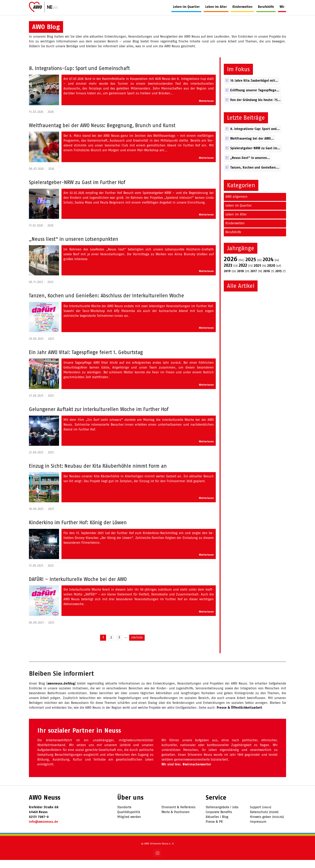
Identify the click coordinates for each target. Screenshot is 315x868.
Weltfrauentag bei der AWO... (252, 147)
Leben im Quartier (239, 214)
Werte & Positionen (176, 820)
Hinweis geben (261, 825)
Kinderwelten (235, 231)
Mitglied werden (129, 825)
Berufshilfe (233, 240)
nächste (137, 646)
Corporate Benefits (219, 820)
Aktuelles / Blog (217, 825)
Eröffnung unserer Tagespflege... (255, 98)
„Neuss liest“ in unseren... (250, 166)
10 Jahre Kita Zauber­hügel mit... (254, 89)
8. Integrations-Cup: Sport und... (255, 137)
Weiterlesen (206, 109)
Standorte (124, 815)
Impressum (258, 830)
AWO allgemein (236, 205)
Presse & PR (214, 830)
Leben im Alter (236, 223)
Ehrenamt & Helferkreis (178, 815)
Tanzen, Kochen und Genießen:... (255, 176)
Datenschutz (259, 820)
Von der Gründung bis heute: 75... (255, 108)
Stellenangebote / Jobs (222, 815)
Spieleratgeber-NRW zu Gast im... (255, 156)
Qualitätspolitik (129, 820)
